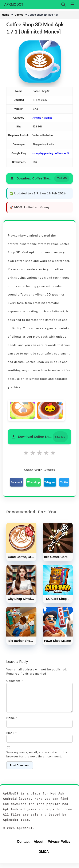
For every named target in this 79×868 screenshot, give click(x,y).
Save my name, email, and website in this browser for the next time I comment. (37, 759)
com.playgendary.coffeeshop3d (51, 153)
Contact (23, 847)
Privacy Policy (59, 847)
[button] (39, 179)
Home (5, 15)
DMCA (44, 857)
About (39, 847)
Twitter (64, 482)
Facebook (17, 482)
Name (12, 723)
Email (12, 738)
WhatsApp (33, 482)
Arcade (37, 118)
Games (19, 15)
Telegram (50, 482)
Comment (15, 681)
